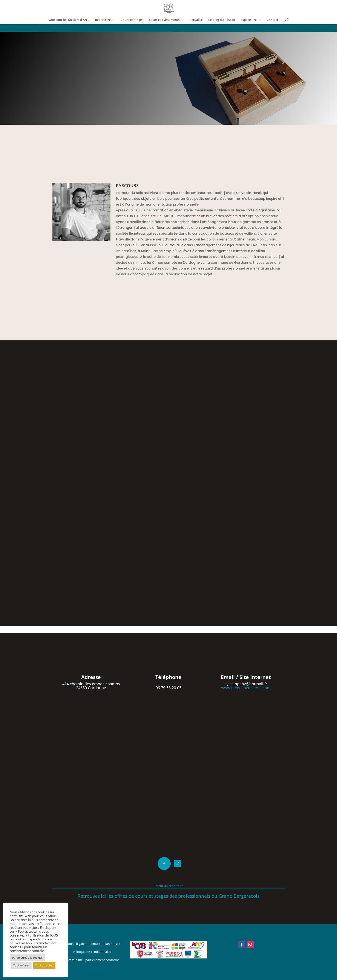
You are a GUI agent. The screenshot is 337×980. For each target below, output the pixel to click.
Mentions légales (74, 944)
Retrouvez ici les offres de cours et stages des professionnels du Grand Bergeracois (168, 896)
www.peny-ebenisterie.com (246, 688)
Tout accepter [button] (44, 965)
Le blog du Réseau (222, 20)
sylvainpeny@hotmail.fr (246, 684)
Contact (273, 20)
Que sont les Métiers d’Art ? (69, 20)
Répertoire (103, 20)
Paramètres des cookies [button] (27, 958)
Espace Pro (249, 20)
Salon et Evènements (164, 20)
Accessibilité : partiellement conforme (92, 960)
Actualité (196, 20)
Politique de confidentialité (92, 952)
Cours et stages (132, 20)
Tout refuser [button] (21, 965)
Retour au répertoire (168, 886)
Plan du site (112, 944)
